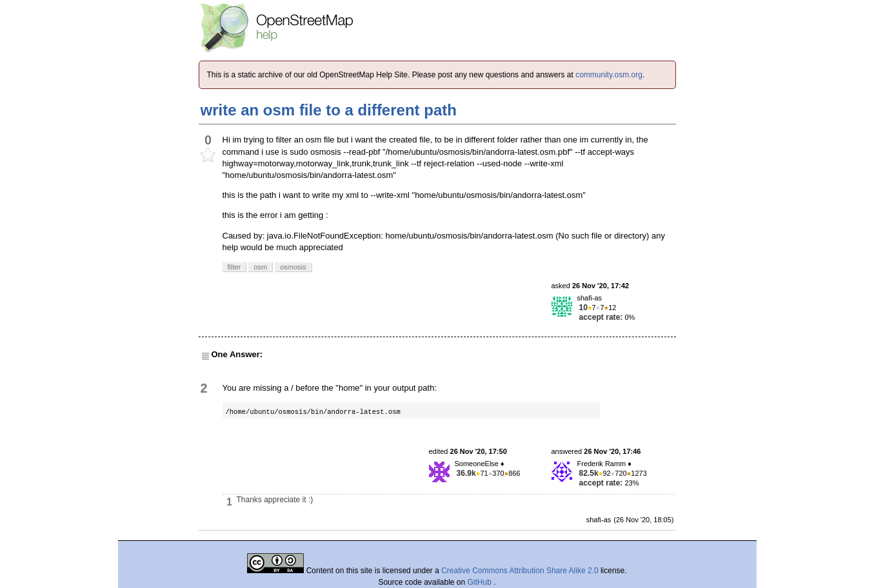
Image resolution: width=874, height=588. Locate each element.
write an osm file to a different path (329, 110)
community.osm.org (609, 75)
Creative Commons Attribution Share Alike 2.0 (520, 571)
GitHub (481, 582)
